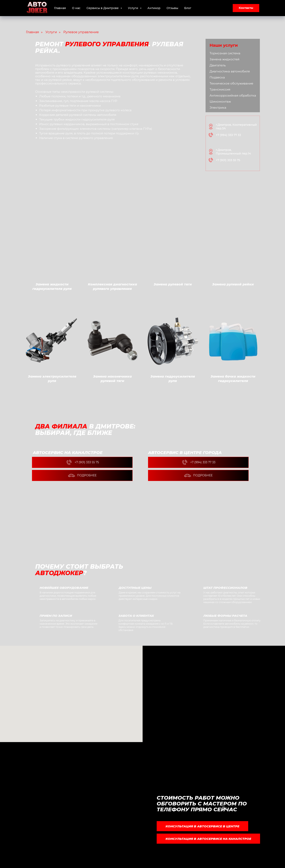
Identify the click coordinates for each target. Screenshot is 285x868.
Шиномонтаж (220, 101)
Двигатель (218, 65)
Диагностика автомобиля (230, 71)
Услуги (51, 32)
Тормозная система (225, 53)
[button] (246, 8)
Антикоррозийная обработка (233, 95)
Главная (60, 8)
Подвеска (217, 77)
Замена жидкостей (224, 59)
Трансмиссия (220, 89)
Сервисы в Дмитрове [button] (103, 8)
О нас (76, 8)
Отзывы (172, 8)
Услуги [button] (133, 8)
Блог (188, 8)
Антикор (154, 8)
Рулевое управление (81, 32)
